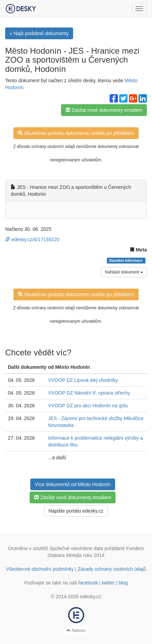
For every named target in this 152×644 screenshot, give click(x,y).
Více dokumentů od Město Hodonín (73, 484)
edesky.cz (90, 597)
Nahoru (76, 631)
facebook (88, 583)
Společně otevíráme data (76, 548)
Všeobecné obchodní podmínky (40, 569)
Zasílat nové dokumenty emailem (104, 110)
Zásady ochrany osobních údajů (112, 569)
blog (123, 583)
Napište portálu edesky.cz (76, 511)
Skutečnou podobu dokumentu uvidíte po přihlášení (76, 133)
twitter (108, 583)
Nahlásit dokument (124, 272)
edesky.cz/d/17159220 (32, 239)
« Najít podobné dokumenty (39, 33)
